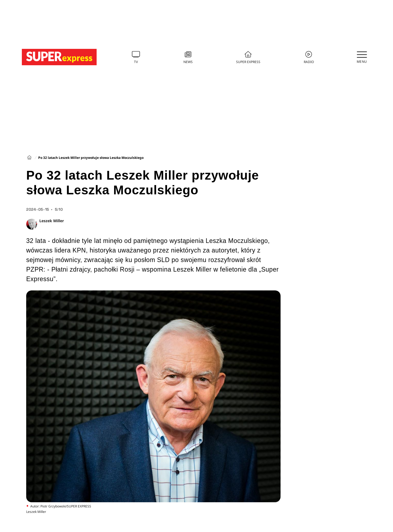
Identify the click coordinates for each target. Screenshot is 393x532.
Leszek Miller (52, 221)
